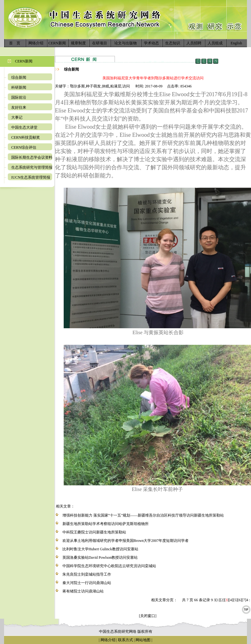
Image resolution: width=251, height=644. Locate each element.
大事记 (17, 117)
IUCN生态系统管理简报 (31, 177)
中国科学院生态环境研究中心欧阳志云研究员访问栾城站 (109, 566)
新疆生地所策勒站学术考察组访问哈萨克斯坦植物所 (106, 524)
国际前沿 (19, 97)
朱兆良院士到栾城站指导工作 (87, 574)
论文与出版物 (125, 43)
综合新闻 (19, 77)
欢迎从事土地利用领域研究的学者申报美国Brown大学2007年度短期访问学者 (126, 541)
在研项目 (100, 43)
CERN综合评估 (24, 147)
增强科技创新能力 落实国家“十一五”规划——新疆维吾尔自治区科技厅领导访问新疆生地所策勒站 (143, 515)
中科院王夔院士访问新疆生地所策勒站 (94, 532)
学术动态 (151, 43)
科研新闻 (19, 87)
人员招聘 (194, 43)
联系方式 (125, 640)
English (236, 43)
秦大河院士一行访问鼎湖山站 (87, 583)
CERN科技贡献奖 (26, 137)
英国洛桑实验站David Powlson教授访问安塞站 (100, 557)
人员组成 (215, 43)
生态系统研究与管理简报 (32, 167)
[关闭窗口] (148, 616)
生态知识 (173, 43)
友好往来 (19, 107)
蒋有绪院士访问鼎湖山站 (83, 591)
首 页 (15, 43)
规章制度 (78, 43)
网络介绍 (36, 43)
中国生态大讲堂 (24, 127)
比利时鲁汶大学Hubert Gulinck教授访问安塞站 (100, 549)
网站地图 (143, 640)
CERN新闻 (57, 43)
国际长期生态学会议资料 (32, 157)
